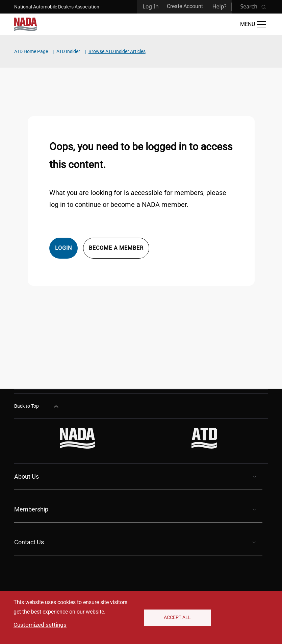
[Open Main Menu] (253, 24)
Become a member (116, 248)
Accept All (177, 617)
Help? (220, 6)
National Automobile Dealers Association (57, 7)
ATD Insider (68, 51)
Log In (150, 6)
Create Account (185, 6)
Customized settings (40, 625)
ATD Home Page (31, 51)
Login (63, 248)
